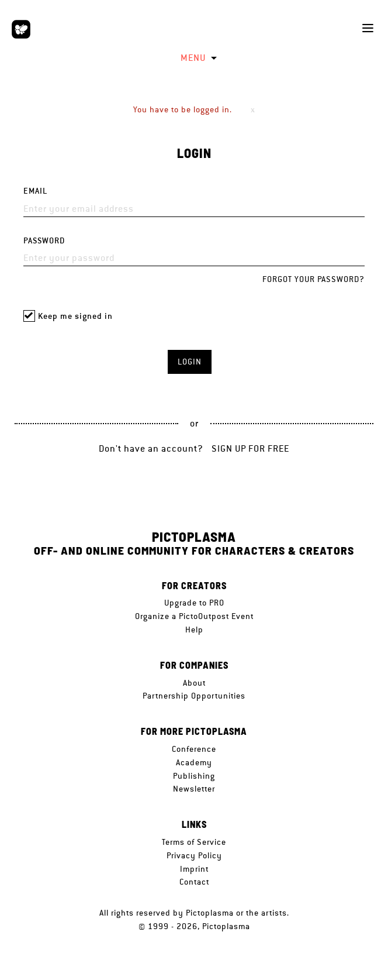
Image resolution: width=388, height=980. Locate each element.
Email (35, 191)
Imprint (194, 869)
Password (44, 241)
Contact (194, 882)
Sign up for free (250, 448)
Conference (194, 749)
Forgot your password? (313, 279)
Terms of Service (194, 842)
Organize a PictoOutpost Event (194, 616)
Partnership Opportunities (194, 696)
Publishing (194, 776)
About (194, 683)
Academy (194, 762)
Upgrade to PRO (194, 603)
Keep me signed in (75, 316)
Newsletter (194, 789)
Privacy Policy (194, 855)
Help (194, 630)
